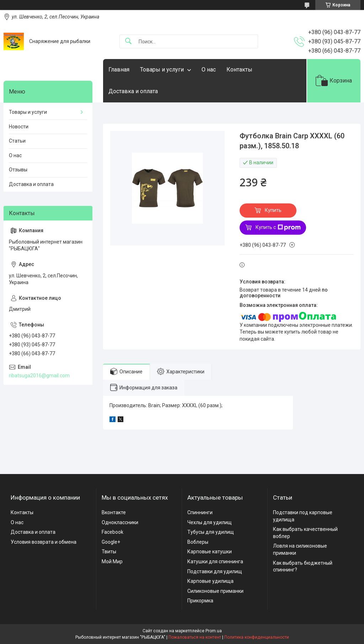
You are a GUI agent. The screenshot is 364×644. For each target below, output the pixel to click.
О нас (209, 70)
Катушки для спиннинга (215, 561)
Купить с (278, 228)
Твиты (109, 552)
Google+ (111, 542)
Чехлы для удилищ (210, 522)
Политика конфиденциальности (257, 637)
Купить (273, 210)
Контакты (239, 70)
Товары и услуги (162, 70)
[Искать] (128, 41)
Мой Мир (112, 561)
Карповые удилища (210, 581)
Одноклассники (120, 522)
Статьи (17, 141)
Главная (119, 70)
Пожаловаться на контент (195, 637)
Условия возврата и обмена (44, 542)
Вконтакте (114, 512)
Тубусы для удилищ (211, 532)
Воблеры (198, 542)
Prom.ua (214, 631)
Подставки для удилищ (215, 571)
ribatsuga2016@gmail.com (39, 376)
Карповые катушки (210, 552)
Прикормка (200, 601)
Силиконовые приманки (215, 591)
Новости (19, 127)
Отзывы (18, 170)
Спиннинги (200, 512)
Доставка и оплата (133, 91)
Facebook (113, 532)
